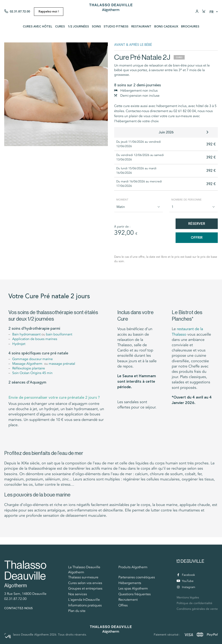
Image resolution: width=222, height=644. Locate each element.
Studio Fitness (116, 26)
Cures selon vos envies (85, 583)
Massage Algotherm (28, 364)
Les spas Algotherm (133, 588)
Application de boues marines (35, 339)
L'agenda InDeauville (84, 600)
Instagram (186, 587)
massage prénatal (62, 364)
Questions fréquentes (135, 594)
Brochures (190, 26)
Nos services (78, 594)
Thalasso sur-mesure (83, 577)
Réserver (197, 224)
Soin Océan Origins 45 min (32, 373)
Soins (96, 26)
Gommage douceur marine (32, 359)
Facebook (186, 575)
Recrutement (128, 600)
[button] (8, 637)
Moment (122, 200)
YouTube (185, 581)
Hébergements (130, 583)
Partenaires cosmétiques (137, 577)
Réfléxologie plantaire (29, 368)
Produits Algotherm (133, 567)
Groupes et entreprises (85, 588)
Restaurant (141, 26)
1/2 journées (78, 26)
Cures (60, 26)
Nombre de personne (186, 200)
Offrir (197, 238)
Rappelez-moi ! (49, 12)
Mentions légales (188, 597)
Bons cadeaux (166, 26)
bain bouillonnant (59, 334)
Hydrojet (19, 344)
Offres (123, 605)
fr (212, 12)
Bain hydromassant (26, 334)
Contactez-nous (18, 608)
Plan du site (77, 611)
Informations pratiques (85, 605)
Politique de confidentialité (194, 603)
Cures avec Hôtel (38, 26)
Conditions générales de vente (197, 609)
